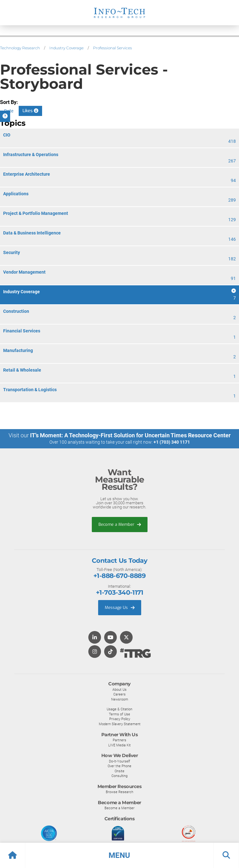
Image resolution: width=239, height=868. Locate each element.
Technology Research (20, 48)
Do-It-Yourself (119, 761)
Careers (119, 694)
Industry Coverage (66, 48)
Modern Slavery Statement (120, 724)
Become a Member (120, 524)
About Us (119, 689)
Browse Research (119, 792)
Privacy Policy (120, 719)
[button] (119, 855)
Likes (30, 111)
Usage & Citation (119, 709)
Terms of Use (119, 714)
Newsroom (120, 699)
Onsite (119, 771)
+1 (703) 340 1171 (172, 442)
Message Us (120, 607)
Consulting (119, 776)
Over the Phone (119, 766)
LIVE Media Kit (119, 745)
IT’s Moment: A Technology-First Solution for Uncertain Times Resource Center (130, 435)
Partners (119, 740)
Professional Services (113, 48)
